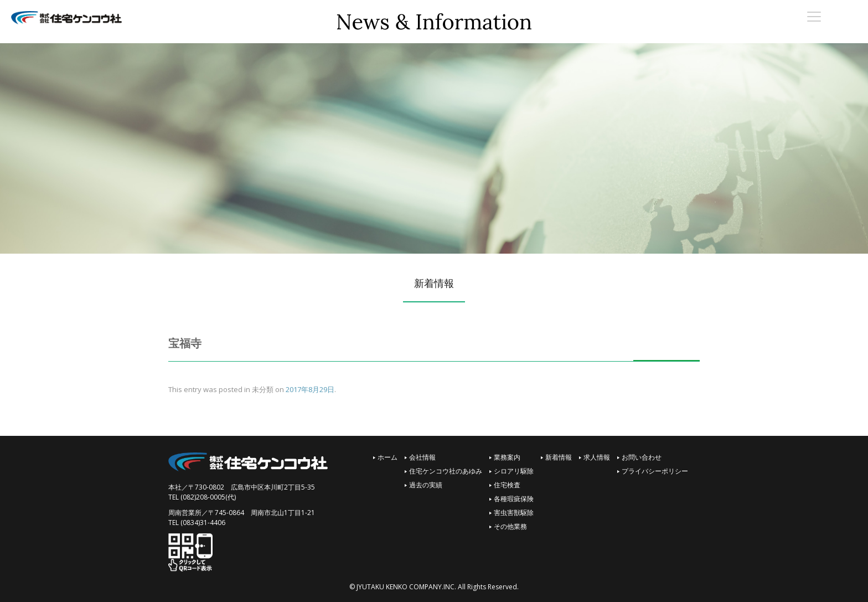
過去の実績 (426, 485)
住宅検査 (507, 485)
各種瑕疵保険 (514, 499)
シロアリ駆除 (514, 471)
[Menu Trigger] (814, 16)
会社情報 (422, 457)
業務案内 (507, 457)
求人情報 (597, 457)
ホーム (387, 457)
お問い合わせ (642, 457)
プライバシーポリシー (655, 471)
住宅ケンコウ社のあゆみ (446, 471)
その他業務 (510, 526)
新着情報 (559, 457)
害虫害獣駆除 (514, 513)
